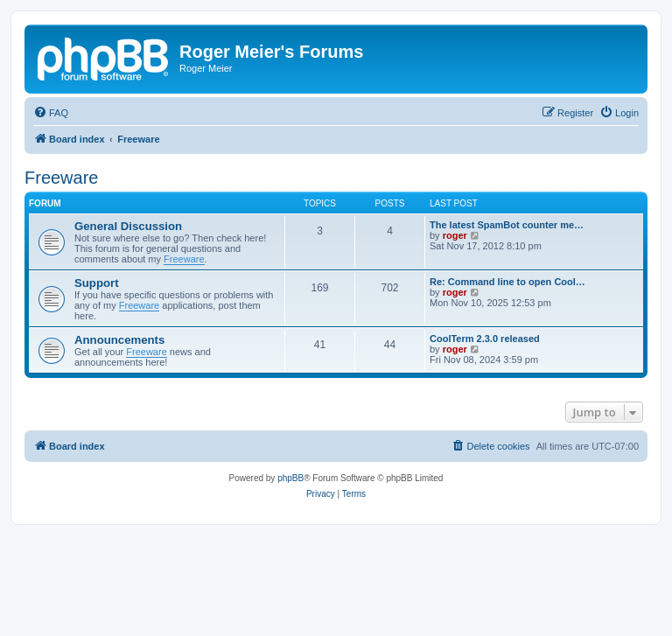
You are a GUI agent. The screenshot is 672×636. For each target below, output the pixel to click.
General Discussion (128, 226)
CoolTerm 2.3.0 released (485, 339)
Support (97, 283)
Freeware (61, 178)
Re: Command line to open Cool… (507, 282)
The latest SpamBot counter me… (507, 225)
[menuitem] (51, 113)
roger (455, 235)
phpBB (290, 478)
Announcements (119, 340)
